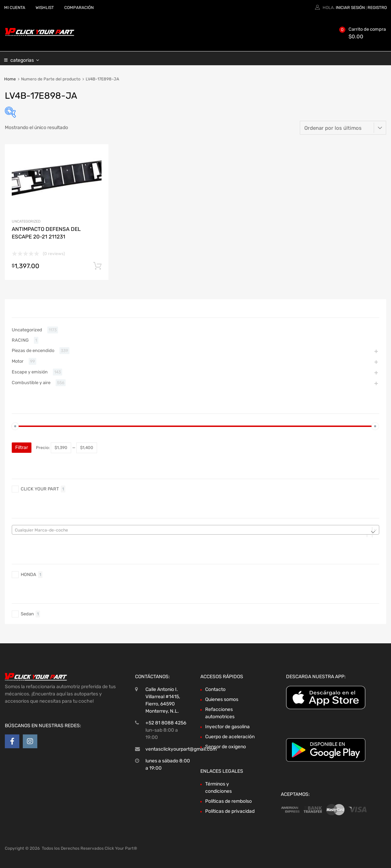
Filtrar (22, 447)
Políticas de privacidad (230, 811)
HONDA (28, 574)
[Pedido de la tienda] (343, 128)
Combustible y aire (31, 383)
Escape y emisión (30, 372)
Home (10, 79)
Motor (18, 361)
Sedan (27, 614)
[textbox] (195, 530)
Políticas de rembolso (228, 801)
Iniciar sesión (350, 8)
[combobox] (195, 530)
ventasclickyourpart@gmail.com (181, 749)
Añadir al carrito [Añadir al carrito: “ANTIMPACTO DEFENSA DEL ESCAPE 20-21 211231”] (97, 266)
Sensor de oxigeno (226, 747)
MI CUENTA (15, 8)
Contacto (215, 689)
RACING (20, 340)
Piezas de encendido (33, 350)
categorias (25, 58)
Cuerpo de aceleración (230, 737)
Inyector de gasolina (227, 727)
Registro (377, 8)
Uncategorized (26, 221)
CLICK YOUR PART (40, 489)
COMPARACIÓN (79, 8)
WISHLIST (45, 8)
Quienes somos (222, 699)
